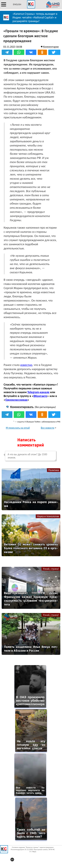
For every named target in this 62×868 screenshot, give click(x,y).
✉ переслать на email (18, 428)
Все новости (48, 428)
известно (26, 365)
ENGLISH (17, 4)
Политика (54, 470)
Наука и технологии (48, 516)
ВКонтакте (40, 396)
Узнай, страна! (51, 569)
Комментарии (51, 47)
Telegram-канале (38, 392)
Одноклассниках (16, 400)
